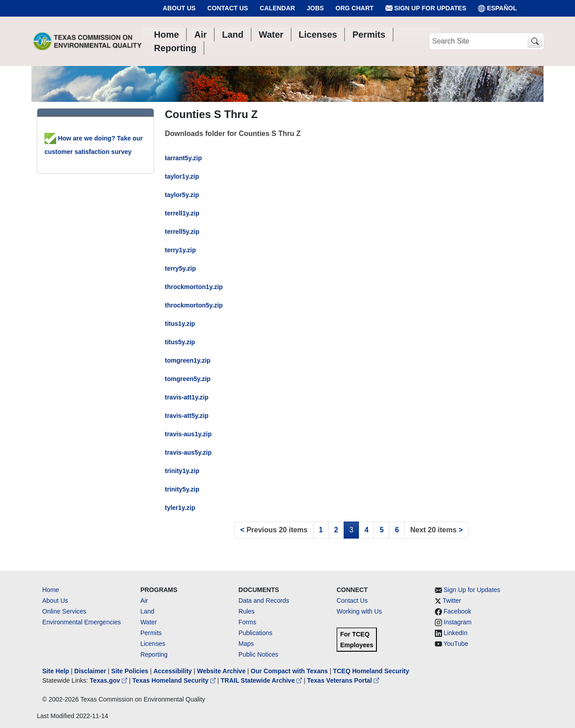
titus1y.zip (180, 324)
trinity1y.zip (182, 471)
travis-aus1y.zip (188, 434)
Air (144, 601)
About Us (179, 8)
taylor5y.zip (182, 195)
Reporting (154, 654)
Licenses (153, 644)
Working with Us (359, 611)
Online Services (64, 611)
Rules (247, 611)
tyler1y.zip (180, 508)
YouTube (456, 644)
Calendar (277, 8)
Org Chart (355, 8)
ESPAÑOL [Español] (498, 8)
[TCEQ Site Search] (535, 42)
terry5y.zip (180, 268)
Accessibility (173, 671)
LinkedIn (456, 633)
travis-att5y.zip (187, 416)
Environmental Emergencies (82, 622)
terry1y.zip (180, 250)
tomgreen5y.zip (188, 379)
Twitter (452, 601)
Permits (151, 633)
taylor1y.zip (182, 176)
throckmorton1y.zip (194, 287)
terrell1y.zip (182, 213)
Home (51, 590)
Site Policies (130, 671)
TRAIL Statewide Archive (262, 680)
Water (148, 622)
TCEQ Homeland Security (371, 671)
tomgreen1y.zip (188, 360)
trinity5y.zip (182, 489)
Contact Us (228, 8)
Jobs (315, 8)
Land (147, 611)
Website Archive (221, 671)
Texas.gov (109, 680)
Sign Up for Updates (426, 8)
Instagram (458, 622)
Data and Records (264, 601)
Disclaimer (90, 671)
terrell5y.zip (182, 232)
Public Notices (259, 654)
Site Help (56, 671)
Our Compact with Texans (289, 671)
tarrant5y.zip (183, 158)
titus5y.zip (180, 342)
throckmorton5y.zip (194, 305)
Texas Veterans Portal (343, 680)
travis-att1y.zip (187, 397)
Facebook (458, 611)
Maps (246, 644)
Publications (256, 633)
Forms (248, 622)
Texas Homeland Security (175, 680)
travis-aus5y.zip (188, 452)
